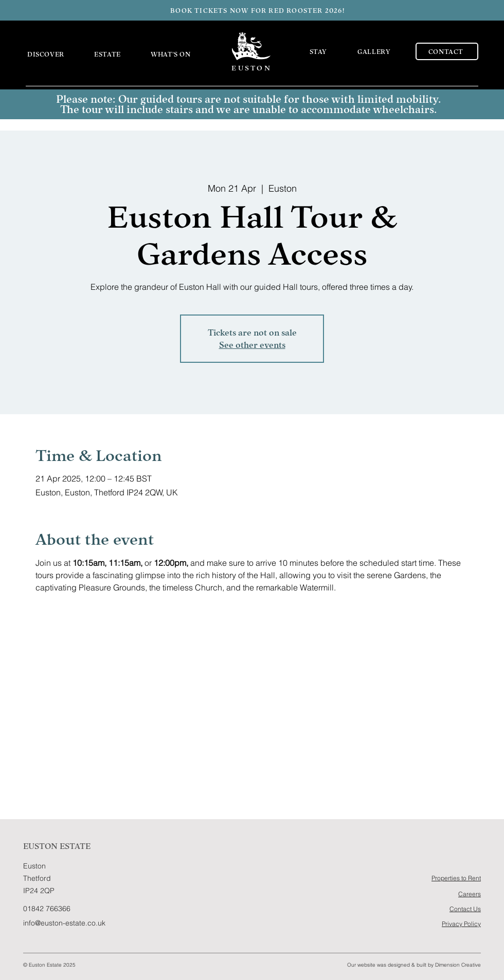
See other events (252, 345)
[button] (53, 54)
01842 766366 (47, 909)
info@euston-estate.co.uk (64, 923)
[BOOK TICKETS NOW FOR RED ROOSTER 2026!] (258, 10)
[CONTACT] (447, 51)
